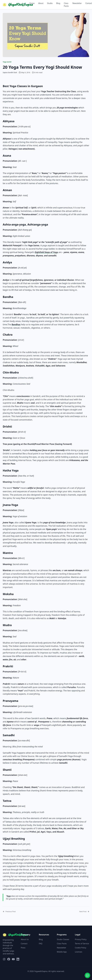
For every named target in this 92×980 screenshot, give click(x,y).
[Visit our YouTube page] (13, 959)
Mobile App (62, 952)
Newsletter (77, 3)
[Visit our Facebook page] (9, 959)
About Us (25, 939)
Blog (58, 3)
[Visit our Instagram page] (4, 959)
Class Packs (66, 5)
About (41, 3)
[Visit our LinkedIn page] (18, 959)
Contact (24, 944)
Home (32, 3)
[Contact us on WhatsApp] (87, 975)
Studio (50, 3)
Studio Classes (63, 939)
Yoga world (7, 62)
